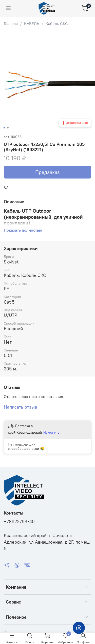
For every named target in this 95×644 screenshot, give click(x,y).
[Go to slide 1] (4, 128)
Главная (11, 24)
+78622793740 (19, 522)
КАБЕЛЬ (32, 24)
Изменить (51, 432)
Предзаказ (48, 172)
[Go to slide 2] (8, 128)
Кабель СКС (57, 24)
